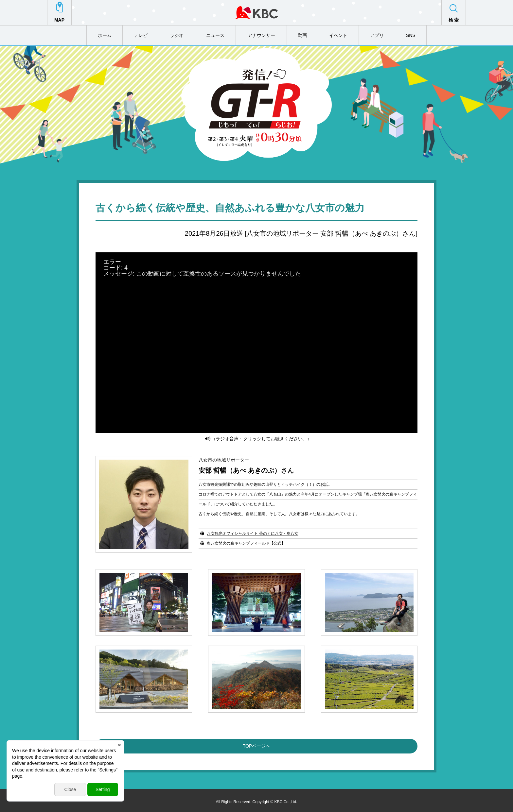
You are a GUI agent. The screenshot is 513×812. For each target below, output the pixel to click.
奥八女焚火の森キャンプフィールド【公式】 (246, 540)
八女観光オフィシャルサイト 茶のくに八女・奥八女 (252, 530)
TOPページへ (257, 743)
